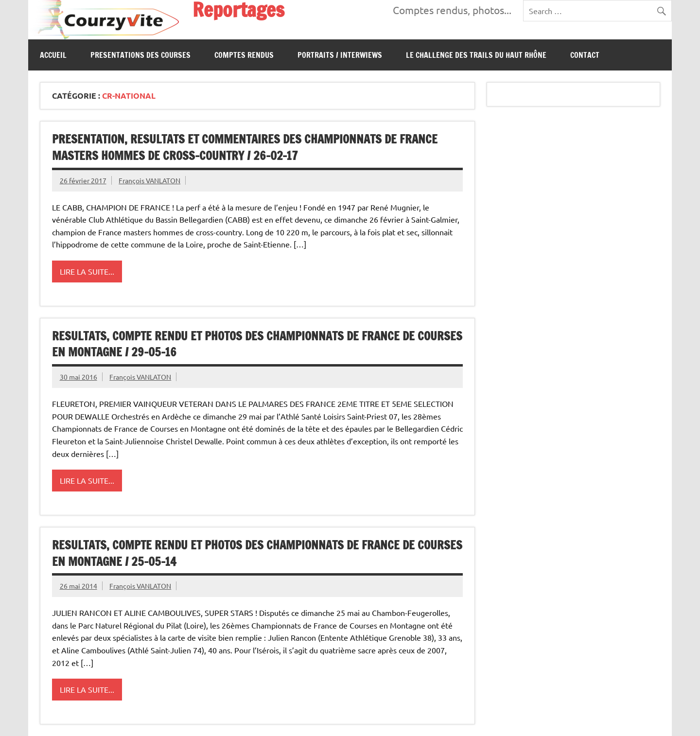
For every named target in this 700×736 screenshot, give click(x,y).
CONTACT (585, 55)
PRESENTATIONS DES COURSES (140, 55)
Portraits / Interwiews (340, 55)
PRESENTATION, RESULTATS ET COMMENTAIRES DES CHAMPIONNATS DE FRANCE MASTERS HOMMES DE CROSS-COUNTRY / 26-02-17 (245, 147)
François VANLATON (149, 180)
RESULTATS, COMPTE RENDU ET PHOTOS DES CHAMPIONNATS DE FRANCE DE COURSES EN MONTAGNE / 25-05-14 (257, 553)
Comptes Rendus (244, 55)
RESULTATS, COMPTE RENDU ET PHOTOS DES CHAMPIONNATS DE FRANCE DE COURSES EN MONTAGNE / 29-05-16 (257, 344)
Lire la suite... (87, 271)
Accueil (53, 55)
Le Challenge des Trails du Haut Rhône (476, 55)
